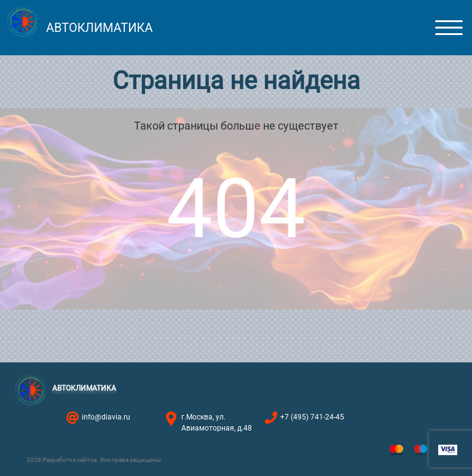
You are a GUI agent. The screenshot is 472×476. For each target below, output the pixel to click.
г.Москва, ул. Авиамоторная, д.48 (217, 423)
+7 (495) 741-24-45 (312, 417)
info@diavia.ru (106, 417)
